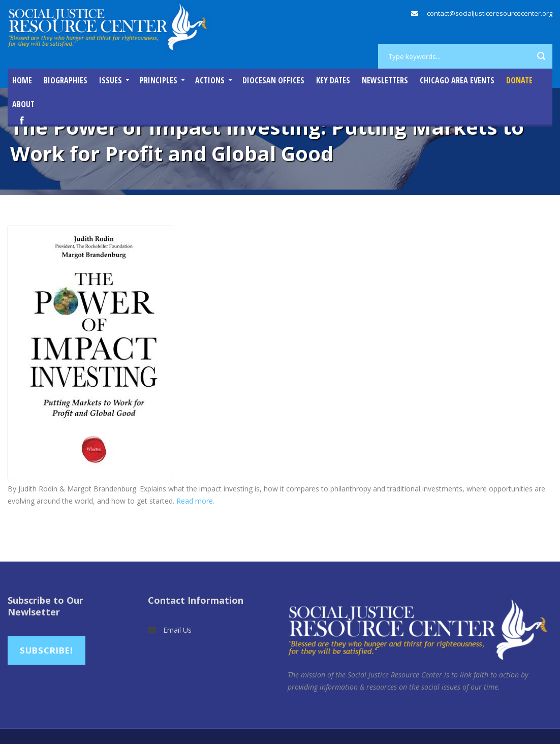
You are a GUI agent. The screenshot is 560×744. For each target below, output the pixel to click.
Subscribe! (46, 650)
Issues (111, 80)
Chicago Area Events (457, 80)
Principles (159, 80)
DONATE (519, 80)
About (23, 104)
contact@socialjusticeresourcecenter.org (490, 13)
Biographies (66, 80)
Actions (210, 80)
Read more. (195, 501)
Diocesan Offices (273, 80)
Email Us (177, 630)
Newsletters (385, 80)
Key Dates (333, 80)
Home (22, 80)
